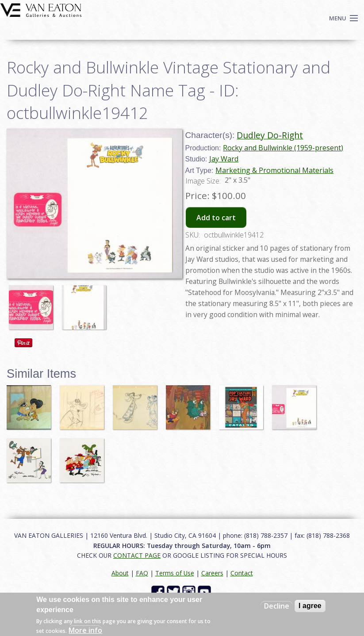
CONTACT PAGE (137, 555)
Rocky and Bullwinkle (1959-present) (283, 148)
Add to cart (216, 218)
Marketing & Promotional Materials (274, 170)
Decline (277, 606)
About (120, 573)
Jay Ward (224, 159)
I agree (310, 606)
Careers (212, 573)
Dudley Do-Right (270, 135)
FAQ (142, 573)
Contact (242, 573)
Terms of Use (175, 573)
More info (85, 630)
